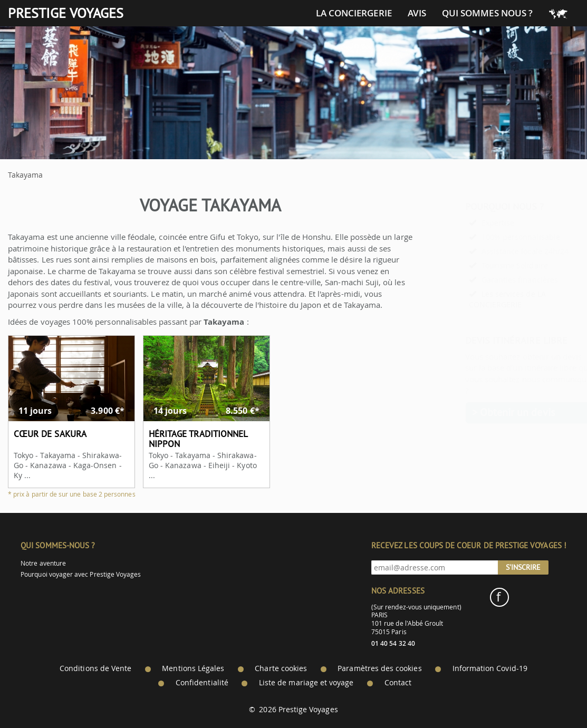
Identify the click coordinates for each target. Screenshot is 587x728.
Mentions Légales (193, 668)
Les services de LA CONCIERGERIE (482, 299)
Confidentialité (202, 683)
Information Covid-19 (490, 668)
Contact (398, 683)
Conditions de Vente (95, 668)
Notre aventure (43, 563)
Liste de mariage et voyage (306, 683)
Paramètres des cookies (379, 668)
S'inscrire (523, 567)
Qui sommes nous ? (487, 13)
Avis (417, 13)
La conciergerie (354, 13)
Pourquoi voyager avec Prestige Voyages (81, 574)
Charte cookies (281, 668)
